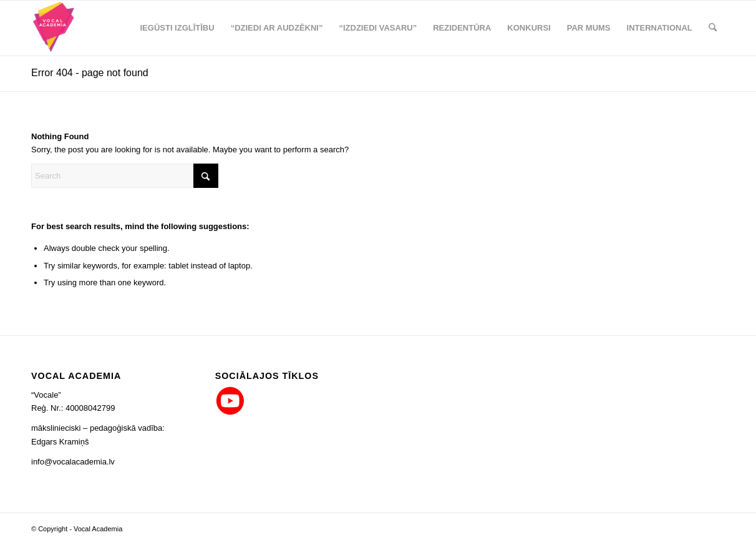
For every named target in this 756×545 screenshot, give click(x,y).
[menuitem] (177, 28)
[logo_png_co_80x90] (54, 28)
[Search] (713, 28)
